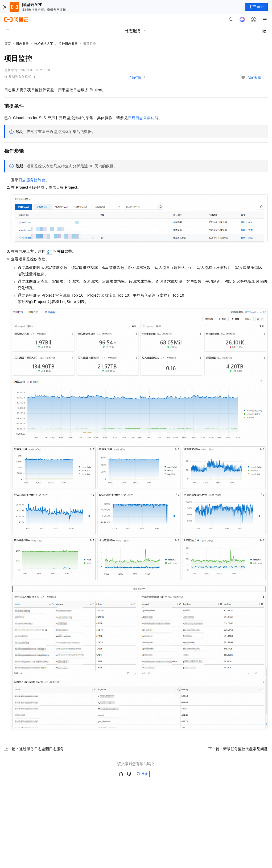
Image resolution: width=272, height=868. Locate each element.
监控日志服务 (68, 44)
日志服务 (22, 44)
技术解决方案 (44, 44)
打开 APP (257, 7)
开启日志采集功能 (143, 118)
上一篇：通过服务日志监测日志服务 (34, 749)
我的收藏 (254, 78)
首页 (7, 44)
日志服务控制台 (32, 180)
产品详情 (135, 77)
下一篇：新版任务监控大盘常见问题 (238, 749)
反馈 (142, 774)
